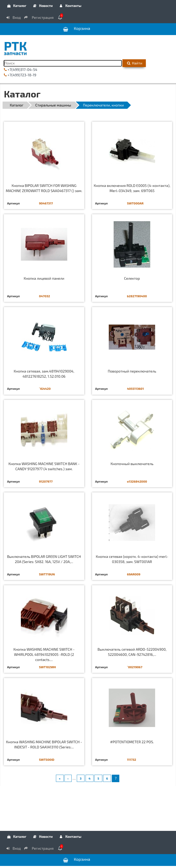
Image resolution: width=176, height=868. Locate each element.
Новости (42, 6)
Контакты (70, 6)
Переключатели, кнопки (103, 105)
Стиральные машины (53, 105)
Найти (134, 63)
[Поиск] (63, 63)
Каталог (16, 6)
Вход (13, 17)
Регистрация (39, 17)
